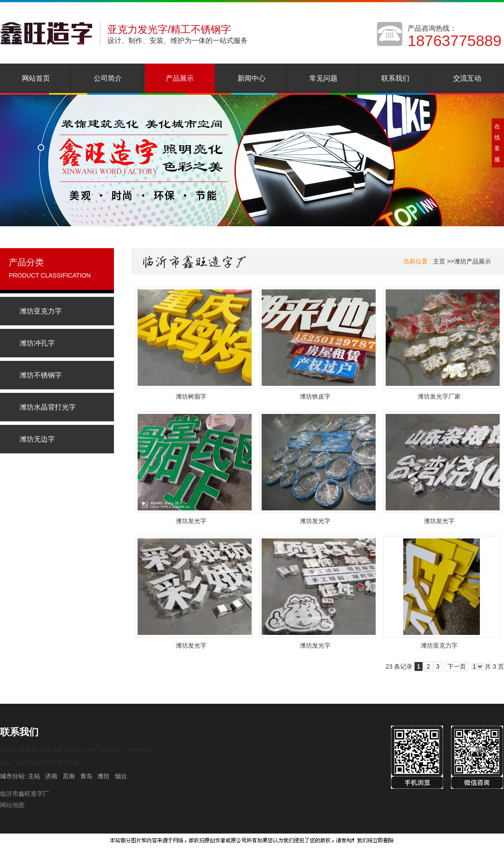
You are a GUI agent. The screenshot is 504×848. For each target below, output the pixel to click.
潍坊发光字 (191, 521)
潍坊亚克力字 (439, 645)
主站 (33, 776)
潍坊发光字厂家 (439, 396)
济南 (51, 776)
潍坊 (103, 776)
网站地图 (12, 805)
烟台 (121, 776)
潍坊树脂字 (191, 396)
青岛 (86, 776)
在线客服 (497, 143)
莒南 (69, 776)
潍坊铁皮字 (315, 396)
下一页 (457, 666)
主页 (439, 261)
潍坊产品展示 (472, 261)
